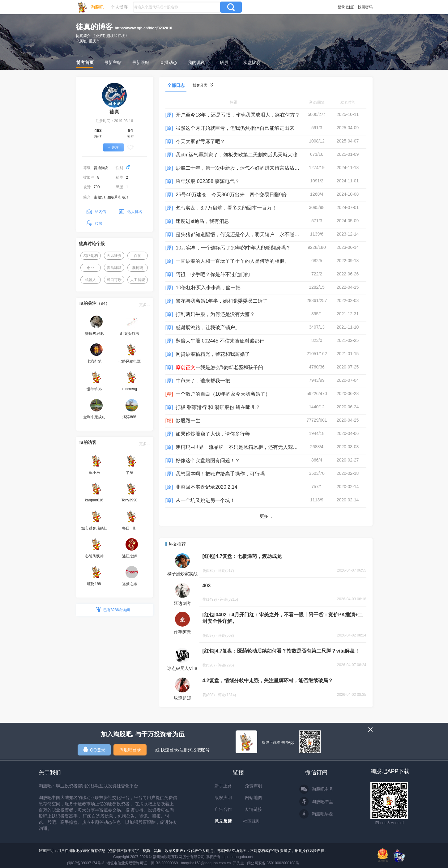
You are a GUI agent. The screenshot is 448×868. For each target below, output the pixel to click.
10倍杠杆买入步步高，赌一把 (208, 288)
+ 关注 (113, 147)
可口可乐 (114, 280)
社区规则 (252, 821)
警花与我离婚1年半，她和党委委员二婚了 (222, 301)
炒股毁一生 (188, 421)
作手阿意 (182, 632)
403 (207, 586)
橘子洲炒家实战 (182, 574)
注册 (351, 7)
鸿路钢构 (91, 256)
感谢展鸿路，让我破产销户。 (208, 328)
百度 (138, 256)
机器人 (91, 280)
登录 (341, 7)
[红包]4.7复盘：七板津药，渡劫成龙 (242, 556)
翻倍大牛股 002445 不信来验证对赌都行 (220, 341)
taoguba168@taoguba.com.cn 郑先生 (212, 863)
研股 (224, 62)
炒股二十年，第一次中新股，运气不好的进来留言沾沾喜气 (240, 168)
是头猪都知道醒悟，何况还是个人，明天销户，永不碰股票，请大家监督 (255, 234)
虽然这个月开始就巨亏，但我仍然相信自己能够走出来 (235, 128)
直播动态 (169, 62)
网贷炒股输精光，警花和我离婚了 (213, 354)
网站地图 (254, 798)
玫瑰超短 (182, 698)
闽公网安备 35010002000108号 (273, 863)
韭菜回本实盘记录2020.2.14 (206, 487)
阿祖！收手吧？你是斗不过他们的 (213, 274)
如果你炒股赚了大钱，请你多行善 (213, 434)
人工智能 (138, 280)
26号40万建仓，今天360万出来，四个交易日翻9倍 (231, 195)
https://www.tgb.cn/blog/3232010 (143, 28)
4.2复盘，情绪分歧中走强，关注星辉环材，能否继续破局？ (268, 681)
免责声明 (254, 786)
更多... (144, 305)
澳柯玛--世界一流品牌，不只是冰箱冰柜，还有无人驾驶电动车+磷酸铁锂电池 (260, 447)
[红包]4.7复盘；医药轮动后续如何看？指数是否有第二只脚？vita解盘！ (281, 651)
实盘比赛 (252, 62)
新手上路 (223, 786)
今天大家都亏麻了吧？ (200, 141)
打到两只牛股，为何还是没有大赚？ (215, 314)
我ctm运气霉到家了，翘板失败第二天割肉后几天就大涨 (237, 155)
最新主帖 (113, 62)
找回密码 (365, 7)
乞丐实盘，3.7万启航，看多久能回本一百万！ (226, 208)
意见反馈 (223, 821)
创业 (91, 268)
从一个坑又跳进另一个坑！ (205, 500)
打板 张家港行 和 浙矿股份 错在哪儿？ (218, 407)
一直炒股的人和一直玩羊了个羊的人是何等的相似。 (233, 261)
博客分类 (203, 85)
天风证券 (114, 256)
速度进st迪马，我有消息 (202, 221)
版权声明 (223, 798)
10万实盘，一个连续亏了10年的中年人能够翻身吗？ (233, 248)
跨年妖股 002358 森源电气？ (207, 181)
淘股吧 (97, 7)
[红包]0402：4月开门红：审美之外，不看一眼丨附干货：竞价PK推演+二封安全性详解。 (283, 618)
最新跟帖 (141, 62)
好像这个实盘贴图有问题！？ (208, 460)
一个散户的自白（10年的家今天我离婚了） (223, 394)
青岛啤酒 (114, 268)
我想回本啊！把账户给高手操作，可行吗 (220, 474)
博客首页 (85, 62)
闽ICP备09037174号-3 (86, 863)
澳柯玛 (138, 268)
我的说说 (196, 62)
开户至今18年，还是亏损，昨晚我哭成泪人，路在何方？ (238, 115)
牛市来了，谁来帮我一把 (203, 381)
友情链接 (254, 809)
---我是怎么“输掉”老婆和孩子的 (219, 367)
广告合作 (223, 809)
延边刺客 (182, 603)
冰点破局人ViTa (182, 668)
